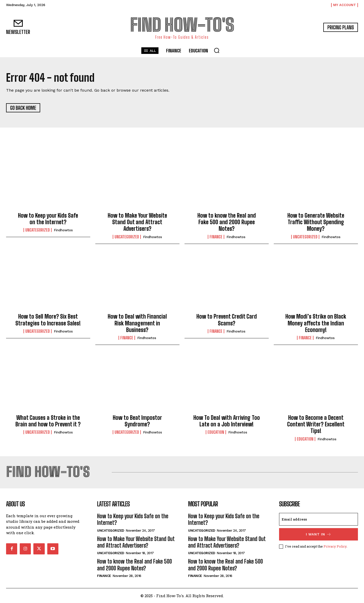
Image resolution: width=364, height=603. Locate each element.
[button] (217, 50)
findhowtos (63, 230)
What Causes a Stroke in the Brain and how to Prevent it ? (48, 421)
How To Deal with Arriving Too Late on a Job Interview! (227, 421)
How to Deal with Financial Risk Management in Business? (137, 323)
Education (216, 432)
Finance (216, 237)
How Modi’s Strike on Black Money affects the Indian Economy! (316, 323)
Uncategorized (38, 230)
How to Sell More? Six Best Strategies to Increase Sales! (48, 320)
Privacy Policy (335, 546)
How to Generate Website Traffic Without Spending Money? (316, 222)
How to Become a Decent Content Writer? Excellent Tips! (316, 424)
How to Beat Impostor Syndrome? (137, 421)
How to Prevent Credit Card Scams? (227, 320)
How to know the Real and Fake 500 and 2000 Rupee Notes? (227, 222)
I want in (319, 534)
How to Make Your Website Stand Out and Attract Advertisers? (137, 222)
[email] (318, 519)
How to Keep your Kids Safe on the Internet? (48, 219)
